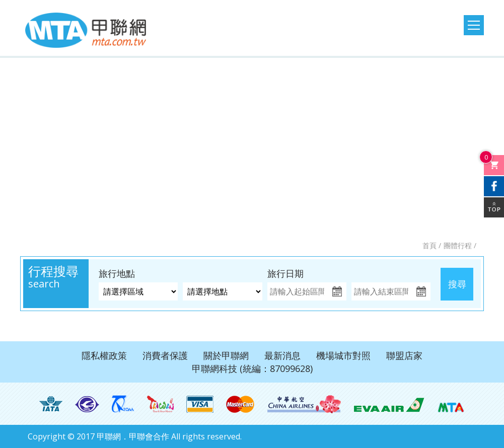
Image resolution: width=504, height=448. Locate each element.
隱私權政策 (104, 355)
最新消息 (282, 355)
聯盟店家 (404, 355)
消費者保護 (165, 355)
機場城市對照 (343, 355)
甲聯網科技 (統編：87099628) (252, 368)
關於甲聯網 (226, 355)
